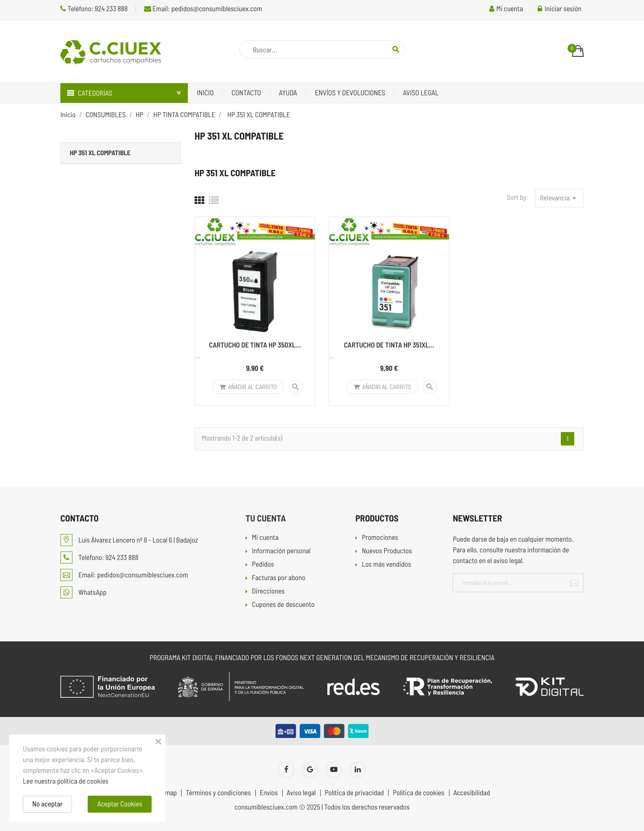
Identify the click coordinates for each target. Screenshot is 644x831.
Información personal (281, 551)
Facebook (286, 770)
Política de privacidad (354, 793)
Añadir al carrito (248, 387)
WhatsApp (83, 592)
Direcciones (268, 591)
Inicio (205, 93)
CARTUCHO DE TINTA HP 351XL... (389, 345)
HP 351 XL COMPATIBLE (100, 153)
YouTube (334, 770)
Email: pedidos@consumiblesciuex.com (203, 9)
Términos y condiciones (218, 793)
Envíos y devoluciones (350, 93)
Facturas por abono (279, 578)
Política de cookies (418, 793)
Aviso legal (421, 93)
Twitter (310, 770)
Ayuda (288, 93)
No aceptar (47, 804)
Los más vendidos (386, 565)
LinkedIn (358, 770)
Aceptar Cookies (120, 804)
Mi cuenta (265, 538)
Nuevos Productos (387, 551)
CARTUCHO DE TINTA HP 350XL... (255, 345)
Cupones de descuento (283, 605)
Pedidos (263, 565)
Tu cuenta (266, 518)
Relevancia (559, 198)
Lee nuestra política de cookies (66, 781)
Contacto (246, 93)
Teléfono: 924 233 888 (94, 9)
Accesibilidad (472, 793)
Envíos (269, 793)
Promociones (380, 538)
